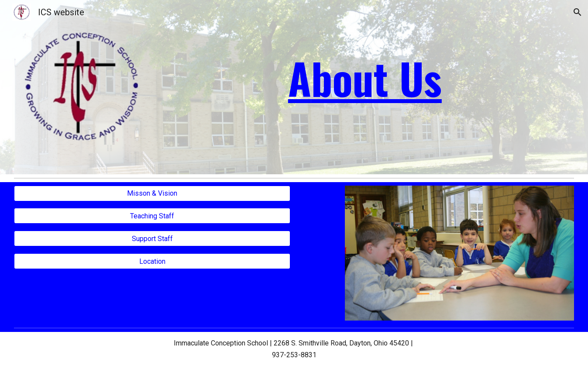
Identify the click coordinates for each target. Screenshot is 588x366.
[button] (578, 12)
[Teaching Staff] (152, 216)
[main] (365, 78)
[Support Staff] (152, 239)
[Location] (152, 261)
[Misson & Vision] (152, 193)
